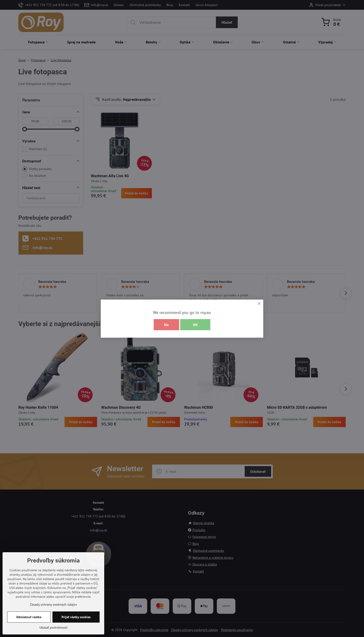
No (166, 325)
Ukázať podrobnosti (54, 627)
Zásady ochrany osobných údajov (54, 604)
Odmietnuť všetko (29, 617)
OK (195, 325)
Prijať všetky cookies (76, 617)
